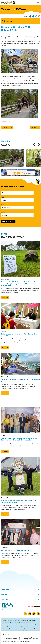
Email (17, 207)
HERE (9, 121)
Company (17, 214)
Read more (5, 297)
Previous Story (7, 127)
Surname (17, 199)
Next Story (35, 127)
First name (17, 192)
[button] (34, 144)
